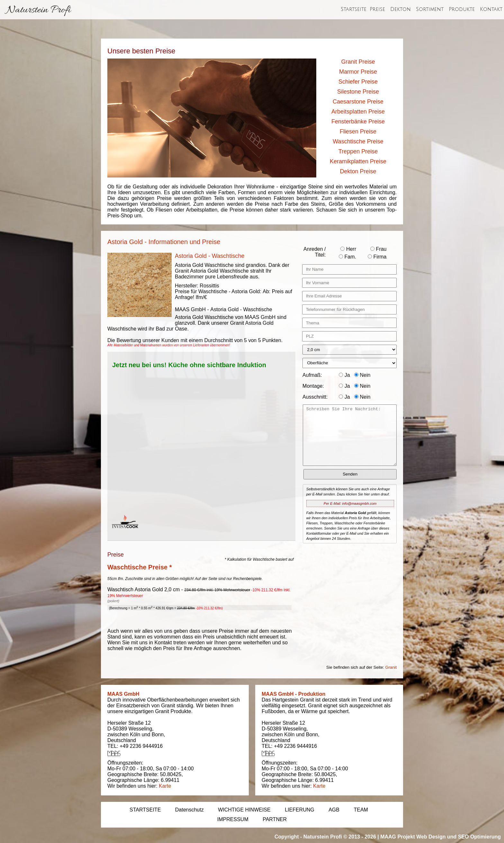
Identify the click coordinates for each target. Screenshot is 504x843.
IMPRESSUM (233, 819)
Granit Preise (358, 62)
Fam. (347, 257)
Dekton (401, 9)
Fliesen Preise (358, 131)
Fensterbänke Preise (358, 122)
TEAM (361, 810)
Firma (377, 257)
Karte (165, 786)
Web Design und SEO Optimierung (459, 837)
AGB (334, 810)
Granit (391, 667)
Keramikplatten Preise (358, 161)
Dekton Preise (358, 171)
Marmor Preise (358, 72)
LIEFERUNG (300, 810)
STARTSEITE (145, 810)
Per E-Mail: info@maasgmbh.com (350, 503)
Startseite (354, 9)
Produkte (462, 9)
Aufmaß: (312, 375)
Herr (348, 249)
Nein (362, 375)
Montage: (313, 386)
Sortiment (430, 9)
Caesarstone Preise (358, 102)
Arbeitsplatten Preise (358, 112)
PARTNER (275, 819)
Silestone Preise (358, 92)
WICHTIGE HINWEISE (244, 810)
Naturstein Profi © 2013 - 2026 (340, 837)
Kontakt (491, 9)
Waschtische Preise (358, 141)
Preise (377, 9)
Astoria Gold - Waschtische (210, 256)
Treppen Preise (358, 151)
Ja (344, 375)
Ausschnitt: (315, 397)
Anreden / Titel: (315, 252)
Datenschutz (189, 810)
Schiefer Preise (358, 82)
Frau (378, 249)
